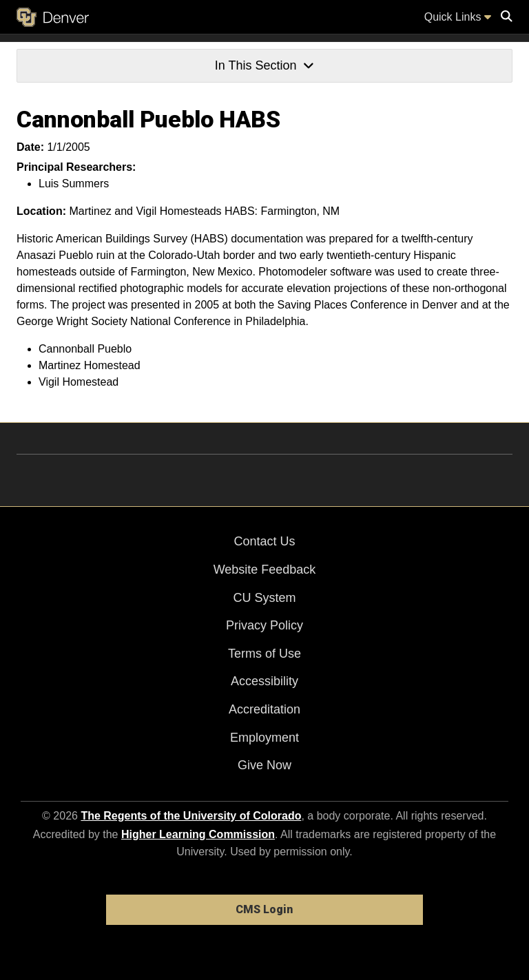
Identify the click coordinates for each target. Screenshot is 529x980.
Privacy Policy (264, 625)
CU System (264, 598)
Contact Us (264, 541)
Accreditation (264, 709)
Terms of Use (264, 654)
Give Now (264, 765)
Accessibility (264, 681)
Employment (264, 738)
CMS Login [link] (264, 909)
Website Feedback (265, 570)
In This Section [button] (264, 65)
